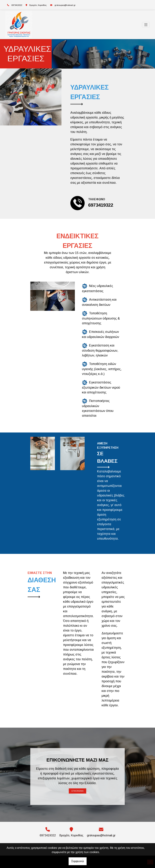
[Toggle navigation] (146, 25)
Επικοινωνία (77, 791)
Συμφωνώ (78, 861)
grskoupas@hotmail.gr (65, 5)
